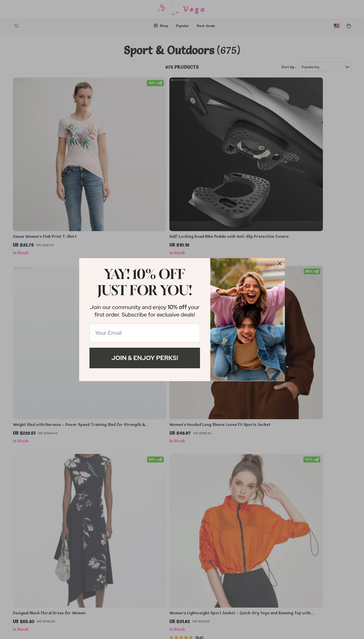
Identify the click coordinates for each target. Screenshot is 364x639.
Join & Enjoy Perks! (145, 358)
